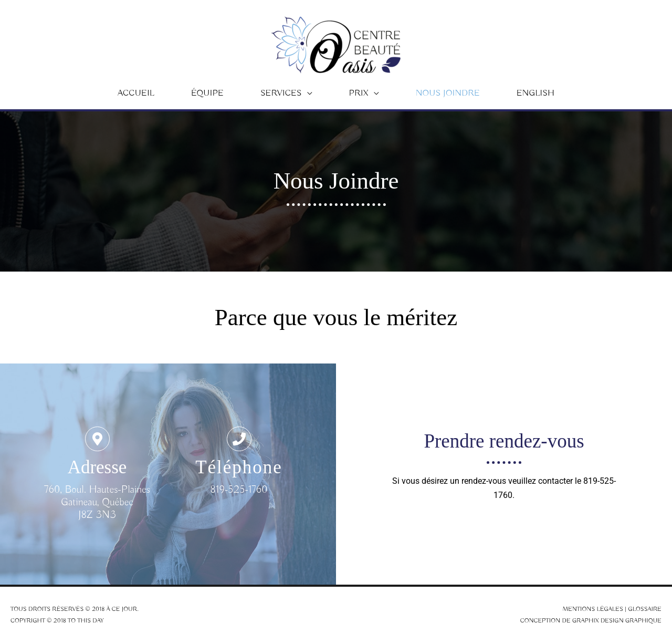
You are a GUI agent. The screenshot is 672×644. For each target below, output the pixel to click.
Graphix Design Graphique (617, 621)
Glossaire (645, 609)
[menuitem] (535, 94)
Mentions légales (593, 609)
